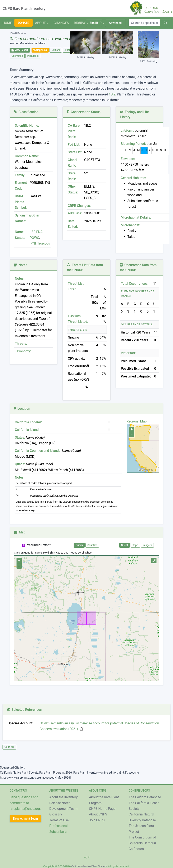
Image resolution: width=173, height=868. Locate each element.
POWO (34, 238)
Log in (86, 857)
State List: (75, 152)
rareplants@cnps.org (25, 809)
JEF (32, 232)
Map (20, 532)
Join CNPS (97, 820)
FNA (39, 232)
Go (165, 23)
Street (125, 545)
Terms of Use (59, 820)
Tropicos (44, 243)
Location (22, 409)
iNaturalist (33, 56)
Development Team (25, 819)
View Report (20, 50)
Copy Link (40, 50)
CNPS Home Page (102, 809)
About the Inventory (64, 797)
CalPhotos (17, 56)
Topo (135, 545)
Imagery (147, 545)
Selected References (24, 710)
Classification (26, 112)
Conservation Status (84, 112)
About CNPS (98, 814)
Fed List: (74, 145)
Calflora (56, 50)
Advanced (115, 23)
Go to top (9, 747)
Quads (79, 545)
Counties (92, 545)
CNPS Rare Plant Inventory (24, 9)
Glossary (56, 814)
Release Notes (60, 803)
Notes (21, 265)
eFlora (68, 50)
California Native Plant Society (89, 866)
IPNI (33, 243)
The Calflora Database (145, 797)
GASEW (35, 196)
